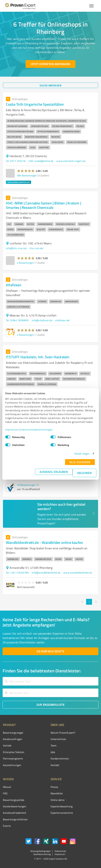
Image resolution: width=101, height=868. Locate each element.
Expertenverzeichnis (62, 813)
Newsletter (57, 793)
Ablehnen (84, 473)
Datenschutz (60, 851)
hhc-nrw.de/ (37, 248)
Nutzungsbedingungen (40, 851)
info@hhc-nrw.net (16, 248)
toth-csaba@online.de (41, 161)
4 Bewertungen (25, 263)
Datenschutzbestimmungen (37, 430)
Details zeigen (82, 454)
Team (54, 745)
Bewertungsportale (14, 800)
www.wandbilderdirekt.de (78, 573)
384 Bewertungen (27, 175)
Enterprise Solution (14, 752)
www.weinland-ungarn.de (71, 161)
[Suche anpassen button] (50, 85)
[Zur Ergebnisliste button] (50, 705)
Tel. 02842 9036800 (17, 320)
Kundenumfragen (13, 739)
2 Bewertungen (25, 335)
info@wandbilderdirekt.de (46, 573)
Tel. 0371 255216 (16, 161)
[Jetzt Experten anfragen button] (50, 64)
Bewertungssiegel (13, 733)
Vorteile (7, 745)
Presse (54, 787)
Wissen (7, 787)
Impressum (12, 430)
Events (7, 826)
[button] (26, 171)
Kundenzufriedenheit (15, 813)
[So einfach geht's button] (50, 651)
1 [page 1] (89, 602)
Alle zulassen (80, 462)
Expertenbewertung (62, 806)
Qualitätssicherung (42, 854)
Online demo (58, 800)
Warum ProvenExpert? (63, 733)
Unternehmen (59, 739)
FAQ (5, 793)
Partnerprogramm (13, 758)
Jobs (53, 752)
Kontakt (55, 765)
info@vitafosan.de (42, 320)
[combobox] (50, 681)
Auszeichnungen (12, 765)
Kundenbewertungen (15, 806)
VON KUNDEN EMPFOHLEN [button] (18, 182)
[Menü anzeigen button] (91, 6)
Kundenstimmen (60, 758)
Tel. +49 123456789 (17, 573)
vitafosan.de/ (63, 320)
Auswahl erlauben (54, 472)
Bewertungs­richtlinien (15, 819)
